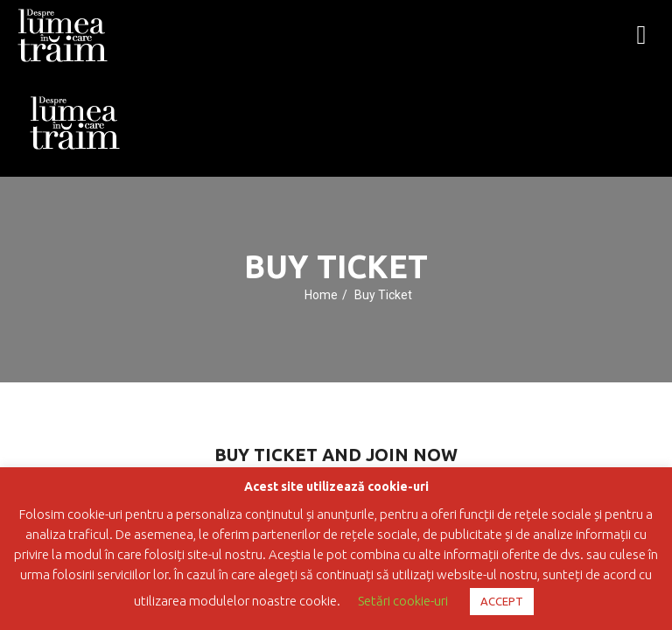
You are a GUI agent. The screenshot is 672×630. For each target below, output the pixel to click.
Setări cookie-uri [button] (403, 601)
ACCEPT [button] (502, 601)
